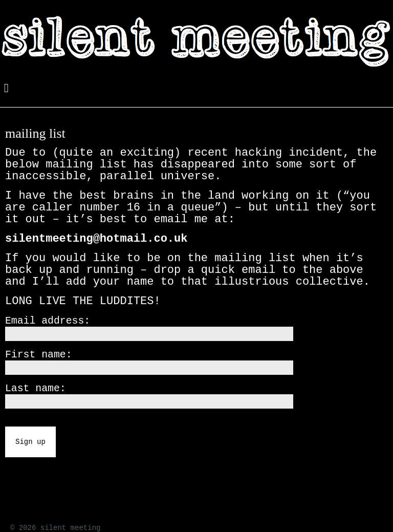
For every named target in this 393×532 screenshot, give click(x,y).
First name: (39, 355)
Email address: (48, 321)
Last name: (36, 389)
